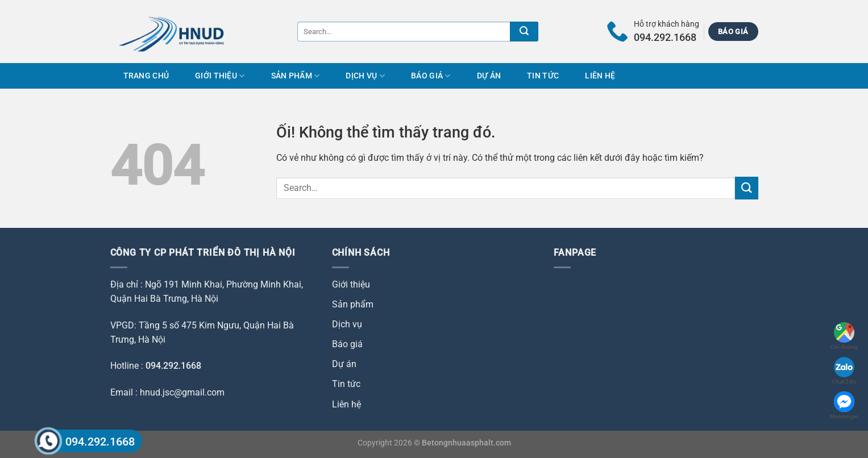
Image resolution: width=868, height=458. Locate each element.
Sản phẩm (296, 76)
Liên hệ (600, 76)
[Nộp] (524, 32)
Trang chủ (146, 76)
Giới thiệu (220, 76)
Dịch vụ (365, 76)
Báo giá (431, 76)
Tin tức (543, 76)
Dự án (489, 76)
